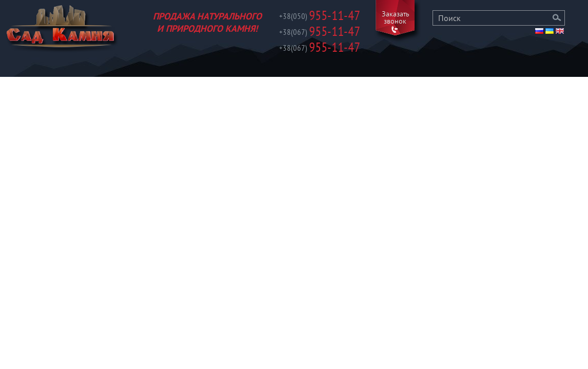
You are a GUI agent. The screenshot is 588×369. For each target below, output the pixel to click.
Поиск (557, 18)
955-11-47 (320, 17)
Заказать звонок (395, 18)
